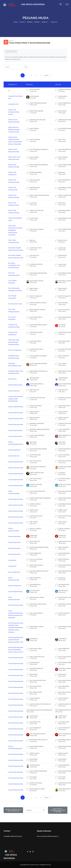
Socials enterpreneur (15, 586)
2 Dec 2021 (62, 91)
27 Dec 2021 (62, 561)
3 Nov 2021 (62, 130)
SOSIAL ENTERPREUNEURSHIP (16, 443)
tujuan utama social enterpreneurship (14, 158)
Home (15, 22)
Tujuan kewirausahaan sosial (15, 219)
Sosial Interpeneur (14, 391)
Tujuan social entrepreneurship (14, 181)
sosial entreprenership (15, 430)
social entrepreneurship (16, 669)
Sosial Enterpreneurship (16, 462)
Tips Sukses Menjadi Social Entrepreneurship (16, 257)
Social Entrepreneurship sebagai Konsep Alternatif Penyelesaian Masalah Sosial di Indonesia (16, 628)
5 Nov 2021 (62, 351)
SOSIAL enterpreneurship (14, 530)
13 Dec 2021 (62, 658)
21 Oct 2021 (62, 567)
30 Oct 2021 (62, 444)
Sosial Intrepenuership (15, 385)
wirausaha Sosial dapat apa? (15, 97)
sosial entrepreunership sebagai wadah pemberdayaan (16, 399)
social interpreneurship (15, 592)
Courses (22, 22)
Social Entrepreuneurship (14, 598)
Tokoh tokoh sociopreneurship (14, 241)
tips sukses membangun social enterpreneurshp (14, 265)
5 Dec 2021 (62, 98)
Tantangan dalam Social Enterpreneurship (16, 372)
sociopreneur (12, 560)
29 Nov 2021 (62, 205)
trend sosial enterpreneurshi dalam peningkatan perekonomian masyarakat (15, 230)
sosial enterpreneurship (16, 480)
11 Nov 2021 (62, 400)
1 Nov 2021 (62, 343)
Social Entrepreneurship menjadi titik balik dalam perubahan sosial (16, 640)
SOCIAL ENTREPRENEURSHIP (15, 748)
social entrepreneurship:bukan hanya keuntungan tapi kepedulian (16, 614)
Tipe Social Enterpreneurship (14, 311)
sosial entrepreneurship (16, 413)
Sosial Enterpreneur (14, 548)
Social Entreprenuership (16, 605)
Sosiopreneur (12, 379)
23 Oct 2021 (62, 231)
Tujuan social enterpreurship (13, 189)
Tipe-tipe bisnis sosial (15, 304)
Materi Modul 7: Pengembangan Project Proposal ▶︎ (58, 810)
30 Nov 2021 (62, 105)
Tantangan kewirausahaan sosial (15, 365)
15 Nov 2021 (62, 761)
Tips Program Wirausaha (12, 282)
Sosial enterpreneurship (16, 468)
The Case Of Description (12, 318)
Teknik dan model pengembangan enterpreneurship (14, 342)
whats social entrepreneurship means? (14, 112)
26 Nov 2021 (62, 641)
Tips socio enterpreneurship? (14, 274)
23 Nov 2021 (62, 275)
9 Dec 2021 (62, 664)
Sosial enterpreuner (14, 450)
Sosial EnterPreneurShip (14, 492)
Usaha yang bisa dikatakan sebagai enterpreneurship (14, 130)
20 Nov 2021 (62, 755)
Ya (9, 91)
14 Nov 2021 (62, 500)
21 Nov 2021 (62, 748)
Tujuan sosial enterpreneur (12, 173)
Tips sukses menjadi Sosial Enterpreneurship (16, 249)
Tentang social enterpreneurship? (14, 326)
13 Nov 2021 (62, 380)
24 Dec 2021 (62, 463)
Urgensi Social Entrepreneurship (14, 151)
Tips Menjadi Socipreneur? (12, 297)
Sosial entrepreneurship (16, 407)
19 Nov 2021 (62, 212)
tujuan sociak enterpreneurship (14, 212)
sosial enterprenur (14, 456)
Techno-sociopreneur (15, 350)
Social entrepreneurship (16, 675)
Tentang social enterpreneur (13, 333)
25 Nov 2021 (62, 730)
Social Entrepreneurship (16, 658)
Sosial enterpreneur (14, 536)
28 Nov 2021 (62, 283)
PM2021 (37, 22)
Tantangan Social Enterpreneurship (14, 357)
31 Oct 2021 (62, 327)
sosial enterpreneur (14, 542)
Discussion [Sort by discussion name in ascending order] (12, 85)
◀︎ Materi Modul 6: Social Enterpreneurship (14, 810)
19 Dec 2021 (62, 167)
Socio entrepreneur (14, 572)
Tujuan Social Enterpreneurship (14, 196)
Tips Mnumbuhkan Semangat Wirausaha (15, 289)
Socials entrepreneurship (14, 579)
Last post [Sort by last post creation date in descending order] (58, 85)
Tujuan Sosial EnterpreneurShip (14, 166)
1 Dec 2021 (62, 334)
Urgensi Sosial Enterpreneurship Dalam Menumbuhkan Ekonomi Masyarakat (15, 141)
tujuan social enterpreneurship (14, 204)
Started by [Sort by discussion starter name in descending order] (30, 85)
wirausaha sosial (13, 104)
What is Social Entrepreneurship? (14, 121)
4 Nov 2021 (62, 524)
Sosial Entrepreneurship (16, 424)
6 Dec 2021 (62, 242)
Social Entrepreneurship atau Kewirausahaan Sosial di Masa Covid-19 (16, 650)
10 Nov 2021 (62, 113)
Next (48, 75)
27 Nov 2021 (62, 298)
